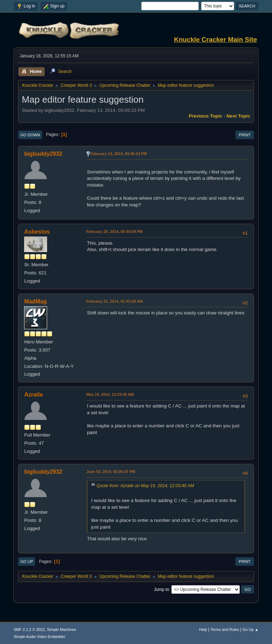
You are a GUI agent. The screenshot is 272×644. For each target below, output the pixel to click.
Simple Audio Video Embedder (39, 637)
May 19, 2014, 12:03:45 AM (110, 394)
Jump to (162, 589)
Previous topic (206, 116)
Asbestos (37, 232)
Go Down (30, 135)
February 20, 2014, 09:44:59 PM (114, 232)
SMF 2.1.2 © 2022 (29, 629)
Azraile (33, 395)
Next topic (238, 116)
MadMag (35, 301)
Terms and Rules (225, 629)
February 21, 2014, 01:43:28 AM (114, 301)
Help (203, 629)
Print (245, 135)
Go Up (27, 562)
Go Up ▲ (251, 629)
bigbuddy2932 (43, 154)
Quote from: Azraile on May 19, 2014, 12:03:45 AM (145, 486)
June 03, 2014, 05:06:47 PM (110, 472)
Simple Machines (62, 629)
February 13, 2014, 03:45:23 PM (118, 154)
